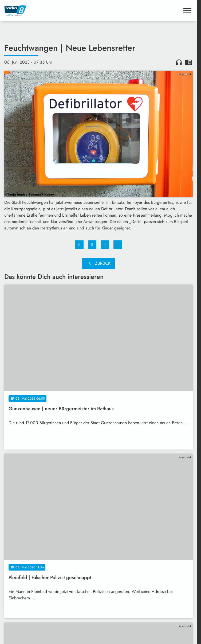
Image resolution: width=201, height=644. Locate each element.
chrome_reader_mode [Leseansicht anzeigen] (188, 62)
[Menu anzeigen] (187, 11)
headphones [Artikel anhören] (179, 62)
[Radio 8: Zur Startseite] (51, 11)
